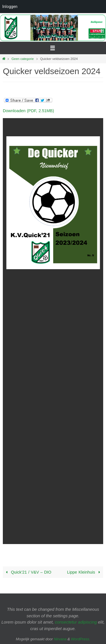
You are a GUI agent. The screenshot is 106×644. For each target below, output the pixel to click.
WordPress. (81, 639)
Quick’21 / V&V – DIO (28, 572)
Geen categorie (23, 59)
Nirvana (60, 639)
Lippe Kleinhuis (85, 572)
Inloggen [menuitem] (10, 7)
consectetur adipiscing (76, 622)
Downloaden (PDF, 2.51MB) (28, 111)
